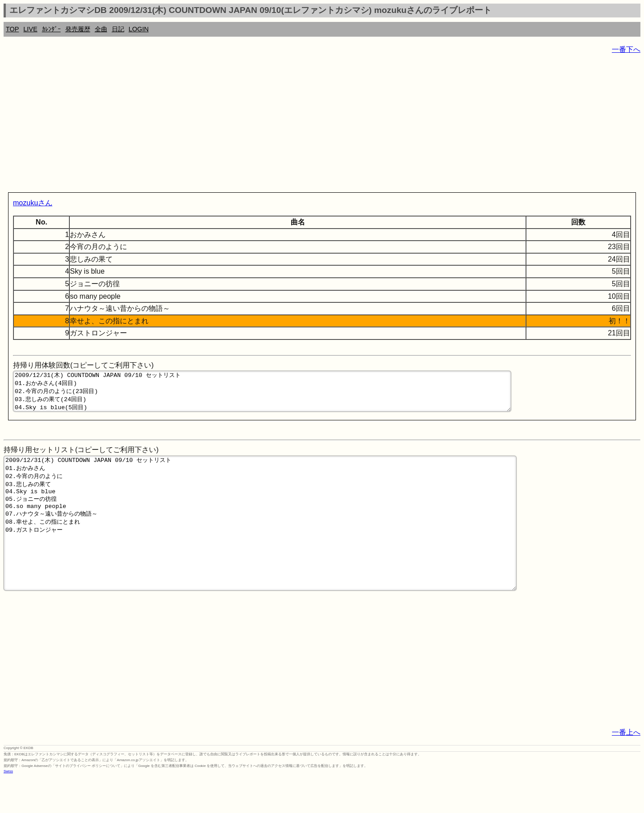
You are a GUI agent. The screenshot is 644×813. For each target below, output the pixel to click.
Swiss (8, 806)
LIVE (30, 29)
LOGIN (139, 29)
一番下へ (626, 49)
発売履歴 (78, 29)
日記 (118, 29)
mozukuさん (33, 203)
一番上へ (626, 767)
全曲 (101, 29)
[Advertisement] (272, 125)
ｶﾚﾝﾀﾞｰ (51, 29)
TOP (12, 29)
